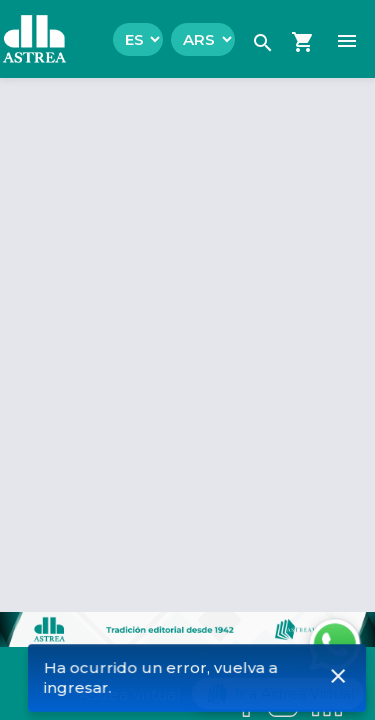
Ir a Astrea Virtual (278, 693)
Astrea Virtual (129, 694)
